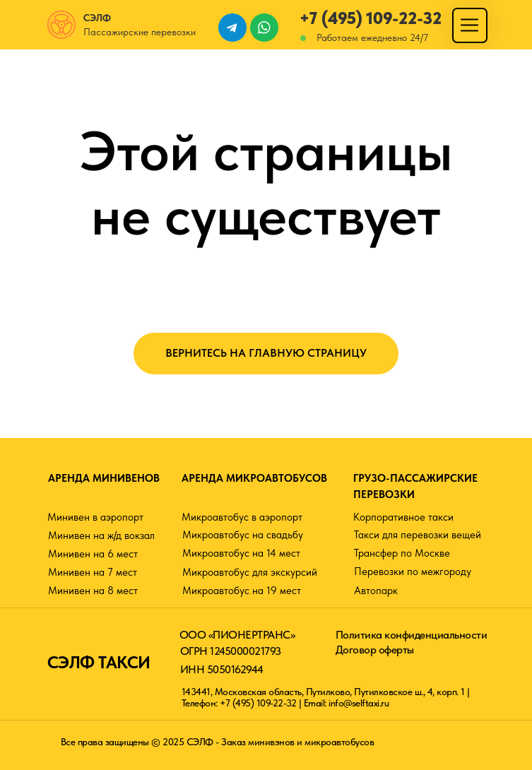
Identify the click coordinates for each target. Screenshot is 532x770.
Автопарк (376, 591)
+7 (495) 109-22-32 (371, 18)
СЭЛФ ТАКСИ (99, 662)
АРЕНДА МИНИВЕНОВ (104, 478)
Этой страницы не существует (266, 183)
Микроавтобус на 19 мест (242, 591)
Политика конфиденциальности (412, 635)
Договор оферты (375, 650)
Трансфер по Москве (402, 553)
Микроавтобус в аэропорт (242, 517)
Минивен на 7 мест (93, 572)
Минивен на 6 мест (93, 554)
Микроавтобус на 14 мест (241, 553)
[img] (469, 25)
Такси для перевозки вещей (418, 535)
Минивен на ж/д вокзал (101, 535)
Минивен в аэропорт (95, 517)
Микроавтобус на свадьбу (243, 535)
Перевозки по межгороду (413, 571)
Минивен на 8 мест (93, 591)
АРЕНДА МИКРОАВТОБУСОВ (254, 478)
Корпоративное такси (403, 517)
